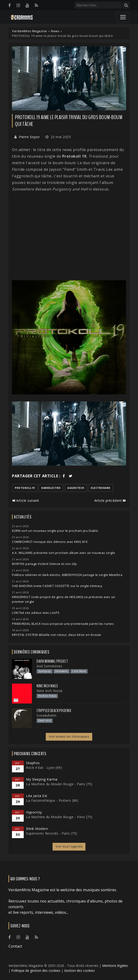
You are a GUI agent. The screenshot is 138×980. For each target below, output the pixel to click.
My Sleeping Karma (42, 779)
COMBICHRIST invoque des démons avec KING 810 (50, 542)
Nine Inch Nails (47, 686)
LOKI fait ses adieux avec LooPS (36, 613)
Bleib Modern (37, 829)
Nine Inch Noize (50, 691)
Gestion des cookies (79, 970)
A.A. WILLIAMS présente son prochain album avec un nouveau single (63, 553)
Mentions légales (115, 966)
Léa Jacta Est (37, 796)
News (55, 31)
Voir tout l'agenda (69, 846)
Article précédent (110, 500)
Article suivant (26, 500)
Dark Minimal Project (52, 661)
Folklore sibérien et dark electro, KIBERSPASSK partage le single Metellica (67, 575)
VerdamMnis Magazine (30, 31)
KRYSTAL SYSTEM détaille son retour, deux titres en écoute (57, 635)
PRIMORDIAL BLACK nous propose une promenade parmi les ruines (63, 624)
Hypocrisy (34, 812)
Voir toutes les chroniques (69, 737)
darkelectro (51, 488)
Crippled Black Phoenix (54, 711)
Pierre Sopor (29, 137)
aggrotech (76, 488)
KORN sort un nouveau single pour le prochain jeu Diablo (55, 531)
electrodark (101, 488)
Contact (15, 946)
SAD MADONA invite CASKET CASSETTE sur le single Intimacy (57, 586)
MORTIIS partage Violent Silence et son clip (44, 564)
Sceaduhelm (46, 715)
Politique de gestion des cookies (36, 970)
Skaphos (33, 763)
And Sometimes (50, 666)
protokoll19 (25, 488)
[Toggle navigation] (123, 17)
